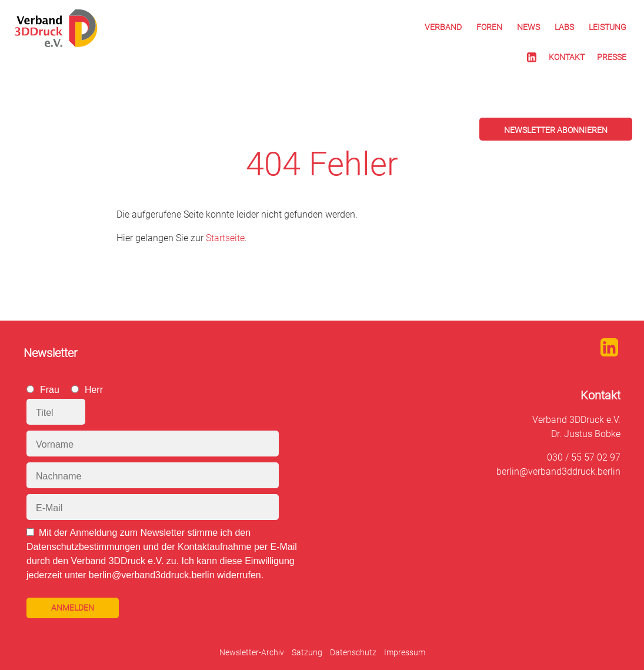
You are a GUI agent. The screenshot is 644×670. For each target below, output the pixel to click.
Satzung (307, 652)
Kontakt (567, 57)
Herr (94, 390)
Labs (564, 27)
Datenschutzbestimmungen (84, 547)
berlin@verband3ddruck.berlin (558, 471)
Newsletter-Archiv (252, 652)
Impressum (405, 652)
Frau (50, 390)
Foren (489, 27)
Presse (612, 57)
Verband (443, 27)
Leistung (608, 27)
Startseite (225, 238)
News (528, 27)
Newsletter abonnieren (556, 130)
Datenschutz (353, 652)
